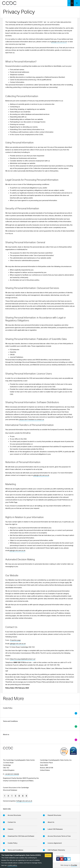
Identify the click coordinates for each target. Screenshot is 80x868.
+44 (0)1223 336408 (12, 774)
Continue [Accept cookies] (48, 855)
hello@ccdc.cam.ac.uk (24, 801)
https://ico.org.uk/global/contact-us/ (23, 659)
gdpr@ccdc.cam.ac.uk (59, 42)
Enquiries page (15, 640)
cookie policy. (12, 865)
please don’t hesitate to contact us (32, 420)
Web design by (69, 866)
